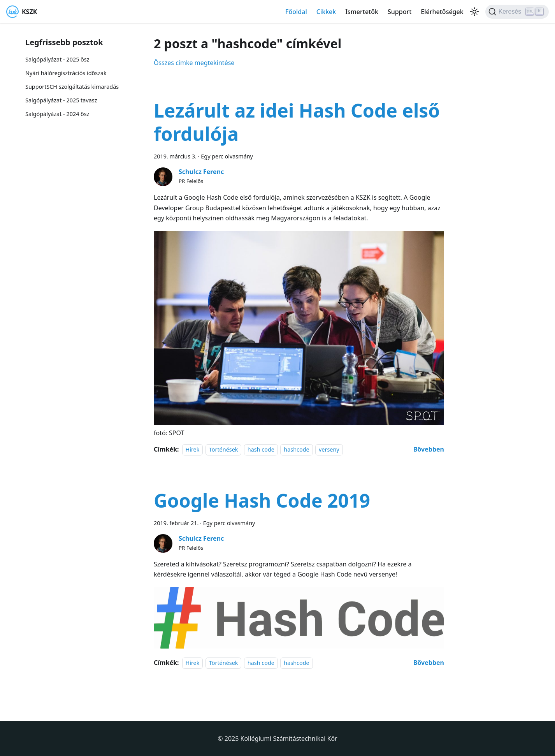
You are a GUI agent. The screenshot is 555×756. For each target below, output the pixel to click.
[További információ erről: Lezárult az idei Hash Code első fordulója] (429, 449)
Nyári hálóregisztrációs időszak (66, 73)
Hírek (193, 449)
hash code (261, 449)
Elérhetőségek (442, 12)
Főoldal (296, 12)
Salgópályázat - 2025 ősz (57, 59)
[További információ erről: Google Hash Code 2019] (429, 663)
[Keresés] (517, 12)
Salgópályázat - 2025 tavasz (61, 100)
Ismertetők (362, 12)
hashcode (296, 449)
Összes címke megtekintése (194, 63)
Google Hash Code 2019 (262, 500)
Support (400, 12)
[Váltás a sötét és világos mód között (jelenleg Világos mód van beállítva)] (474, 12)
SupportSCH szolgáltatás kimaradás (72, 87)
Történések (224, 449)
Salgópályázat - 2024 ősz (57, 114)
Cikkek (326, 12)
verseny (329, 449)
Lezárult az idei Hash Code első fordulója (297, 122)
